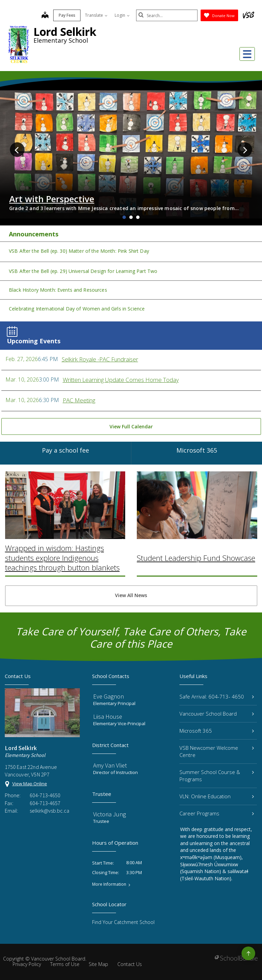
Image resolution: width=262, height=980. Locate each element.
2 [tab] (131, 217)
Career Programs (217, 813)
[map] (45, 16)
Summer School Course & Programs (217, 776)
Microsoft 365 (217, 731)
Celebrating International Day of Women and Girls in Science (77, 309)
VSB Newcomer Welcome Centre (217, 751)
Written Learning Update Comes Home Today (121, 380)
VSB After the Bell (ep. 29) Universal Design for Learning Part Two (83, 271)
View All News (131, 595)
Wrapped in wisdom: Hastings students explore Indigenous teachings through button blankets (62, 532)
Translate (96, 15)
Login (122, 15)
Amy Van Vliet (110, 765)
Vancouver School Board (217, 714)
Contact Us (130, 964)
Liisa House (108, 716)
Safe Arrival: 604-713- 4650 (217, 696)
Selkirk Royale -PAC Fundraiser (100, 359)
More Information (109, 884)
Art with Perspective (52, 199)
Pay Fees (67, 15)
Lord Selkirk (65, 32)
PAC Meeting (79, 400)
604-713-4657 (45, 803)
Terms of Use (65, 964)
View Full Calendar (131, 426)
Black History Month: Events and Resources (58, 290)
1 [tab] (124, 217)
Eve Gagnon (108, 696)
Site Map (98, 964)
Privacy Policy (27, 964)
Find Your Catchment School (123, 922)
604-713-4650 (45, 795)
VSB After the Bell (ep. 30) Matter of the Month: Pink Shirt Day (79, 251)
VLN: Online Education (217, 796)
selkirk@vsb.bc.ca (49, 811)
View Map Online (30, 784)
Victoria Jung (110, 814)
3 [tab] (138, 217)
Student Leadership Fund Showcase (196, 533)
